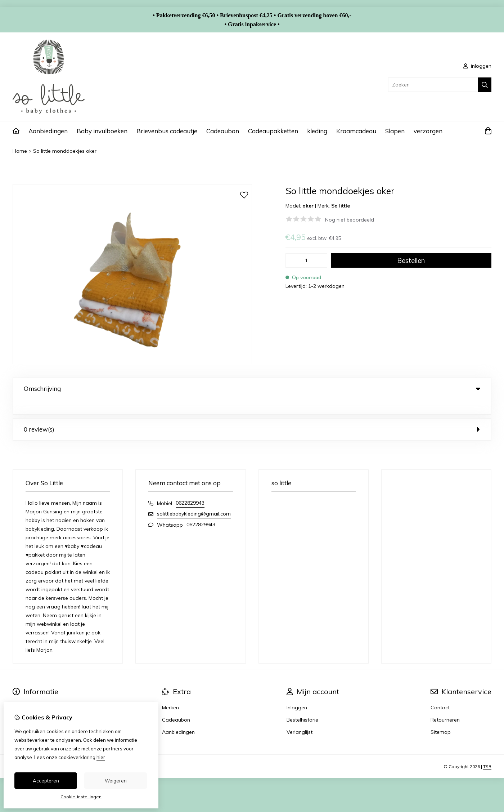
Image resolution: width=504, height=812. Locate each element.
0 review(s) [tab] (252, 414)
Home (20, 151)
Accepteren (46, 781)
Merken (170, 693)
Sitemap (441, 717)
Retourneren (445, 705)
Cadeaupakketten (273, 131)
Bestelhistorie (302, 705)
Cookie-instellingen (81, 797)
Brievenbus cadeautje (167, 131)
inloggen (477, 66)
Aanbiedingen (48, 131)
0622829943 (190, 488)
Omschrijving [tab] (252, 389)
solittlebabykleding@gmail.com (194, 499)
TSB (487, 752)
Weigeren (116, 781)
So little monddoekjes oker (65, 151)
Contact (440, 693)
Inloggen (297, 693)
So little (341, 206)
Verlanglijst (300, 717)
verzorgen (428, 131)
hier (101, 757)
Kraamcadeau (356, 131)
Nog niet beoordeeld (350, 220)
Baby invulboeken (102, 131)
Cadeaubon (223, 131)
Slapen (395, 131)
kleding (317, 131)
